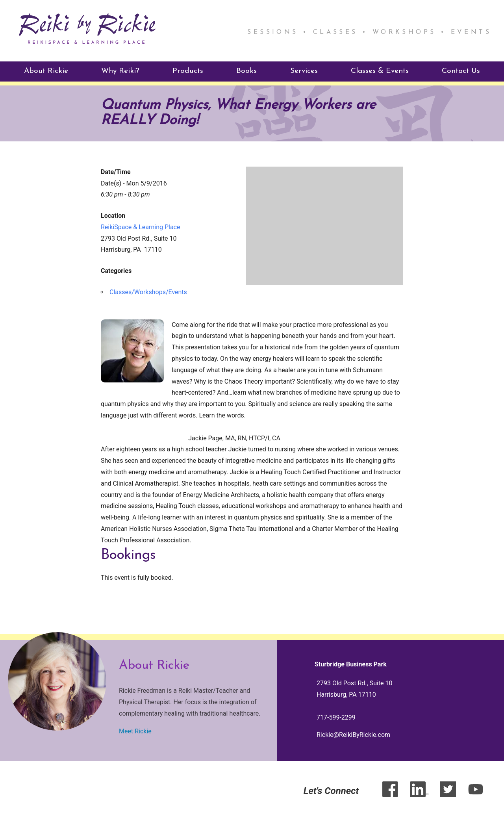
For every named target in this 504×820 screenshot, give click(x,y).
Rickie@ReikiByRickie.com (353, 734)
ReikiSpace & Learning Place (140, 226)
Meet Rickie (135, 730)
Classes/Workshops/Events (148, 292)
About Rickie (46, 71)
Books (246, 71)
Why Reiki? (120, 71)
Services (304, 71)
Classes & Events (380, 71)
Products (188, 71)
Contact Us (461, 71)
